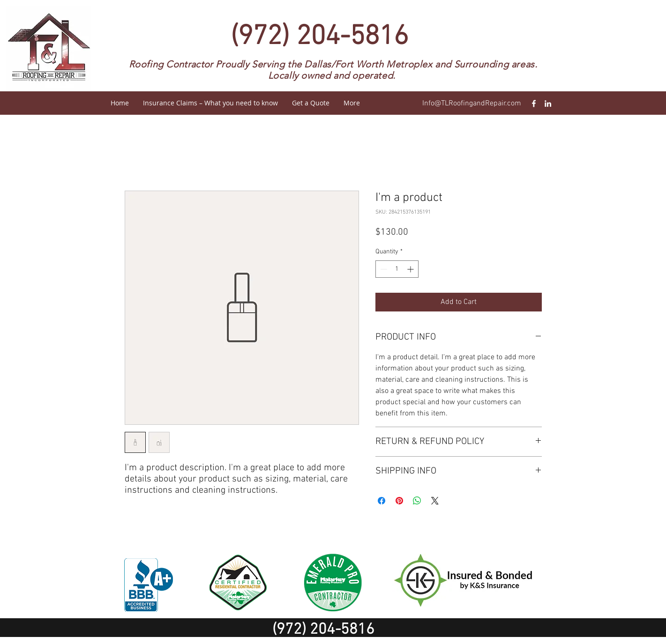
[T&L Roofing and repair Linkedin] (548, 104)
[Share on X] (435, 501)
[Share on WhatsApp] (417, 501)
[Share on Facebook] (382, 501)
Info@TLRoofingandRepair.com (472, 104)
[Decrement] (383, 269)
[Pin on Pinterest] (399, 501)
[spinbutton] (397, 269)
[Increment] (411, 269)
